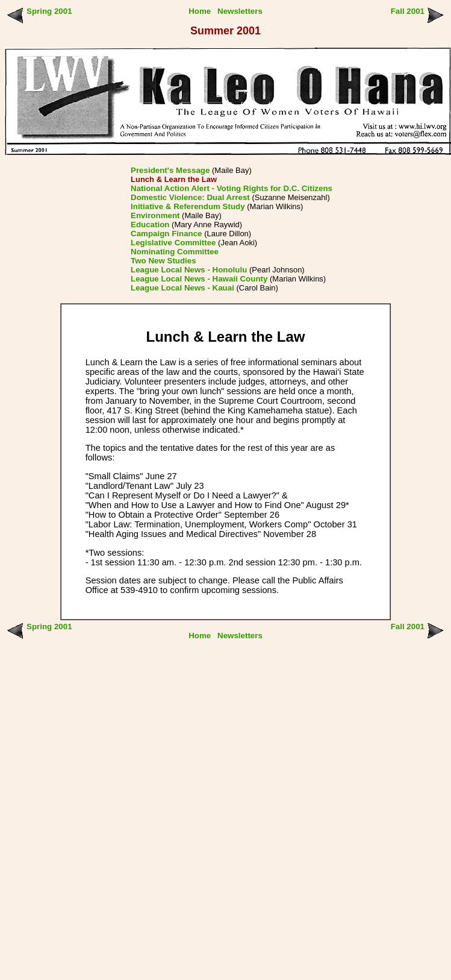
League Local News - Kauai (182, 288)
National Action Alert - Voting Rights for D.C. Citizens (232, 188)
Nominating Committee (175, 252)
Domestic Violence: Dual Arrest (190, 197)
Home (200, 11)
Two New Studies (163, 261)
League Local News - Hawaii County (199, 279)
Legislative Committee (173, 243)
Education (150, 225)
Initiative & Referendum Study (188, 206)
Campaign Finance (166, 234)
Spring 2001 (49, 11)
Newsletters (240, 11)
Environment (155, 215)
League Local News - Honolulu (189, 270)
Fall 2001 (408, 11)
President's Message (170, 170)
